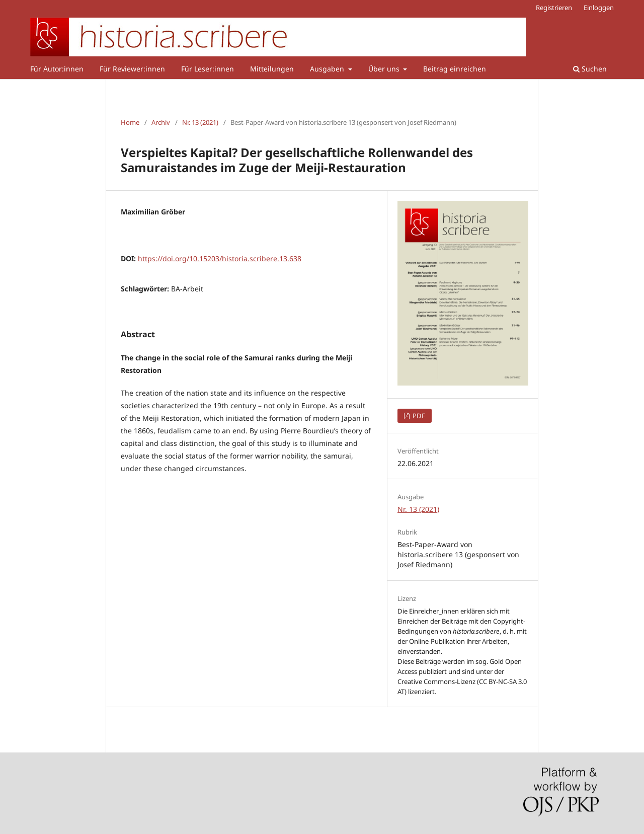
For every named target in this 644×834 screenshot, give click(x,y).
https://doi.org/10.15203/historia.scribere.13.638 (220, 258)
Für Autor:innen (57, 69)
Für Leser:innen (208, 69)
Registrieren (554, 8)
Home (130, 122)
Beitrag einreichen (455, 69)
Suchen (590, 69)
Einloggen (599, 8)
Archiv (161, 122)
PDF (418, 416)
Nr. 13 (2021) (200, 122)
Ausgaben (328, 69)
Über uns (385, 69)
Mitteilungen (272, 69)
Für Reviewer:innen (132, 69)
